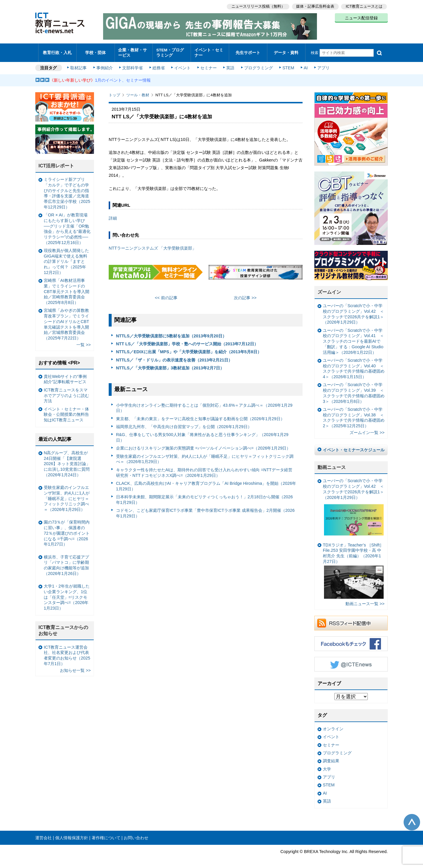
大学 (327, 766)
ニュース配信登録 (361, 18)
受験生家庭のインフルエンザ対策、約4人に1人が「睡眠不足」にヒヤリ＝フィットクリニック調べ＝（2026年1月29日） (205, 456)
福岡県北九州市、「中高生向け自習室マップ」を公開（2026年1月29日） (184, 424)
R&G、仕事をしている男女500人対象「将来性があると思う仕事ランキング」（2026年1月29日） (202, 435)
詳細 (113, 216)
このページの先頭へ (412, 819)
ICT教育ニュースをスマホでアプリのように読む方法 (66, 392)
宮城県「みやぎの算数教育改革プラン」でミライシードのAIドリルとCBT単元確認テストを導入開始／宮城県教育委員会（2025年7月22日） (66, 322)
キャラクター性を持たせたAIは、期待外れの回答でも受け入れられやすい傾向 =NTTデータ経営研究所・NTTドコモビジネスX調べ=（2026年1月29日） (204, 470)
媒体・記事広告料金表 (315, 6)
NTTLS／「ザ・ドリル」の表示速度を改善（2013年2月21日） (174, 357)
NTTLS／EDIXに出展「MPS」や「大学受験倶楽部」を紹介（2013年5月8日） (189, 349)
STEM (287, 65)
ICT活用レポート (56, 163)
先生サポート (248, 51)
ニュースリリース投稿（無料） (257, 6)
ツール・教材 (138, 92)
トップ (114, 92)
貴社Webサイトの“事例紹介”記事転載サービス (65, 376)
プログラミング (257, 65)
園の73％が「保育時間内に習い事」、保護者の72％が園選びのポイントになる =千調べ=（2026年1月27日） (67, 530)
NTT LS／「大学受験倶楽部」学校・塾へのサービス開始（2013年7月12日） (187, 341)
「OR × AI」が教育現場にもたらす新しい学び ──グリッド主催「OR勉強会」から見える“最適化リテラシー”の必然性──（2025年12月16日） (67, 226)
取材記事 (79, 65)
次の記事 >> (245, 295)
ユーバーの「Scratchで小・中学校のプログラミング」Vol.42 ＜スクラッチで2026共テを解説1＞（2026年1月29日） (353, 311)
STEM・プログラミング (172, 51)
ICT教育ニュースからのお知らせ (63, 628)
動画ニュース (332, 464)
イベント (182, 65)
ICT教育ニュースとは (364, 6)
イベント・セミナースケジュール (354, 447)
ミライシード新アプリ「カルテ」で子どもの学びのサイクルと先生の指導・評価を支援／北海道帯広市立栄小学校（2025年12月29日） (67, 191)
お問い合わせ (136, 835)
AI (304, 65)
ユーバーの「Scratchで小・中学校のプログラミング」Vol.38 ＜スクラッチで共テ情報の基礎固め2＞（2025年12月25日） (354, 415)
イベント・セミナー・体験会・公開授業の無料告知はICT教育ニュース (66, 412)
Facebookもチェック (351, 641)
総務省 (159, 65)
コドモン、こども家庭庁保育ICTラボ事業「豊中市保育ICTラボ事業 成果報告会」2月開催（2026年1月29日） (205, 510)
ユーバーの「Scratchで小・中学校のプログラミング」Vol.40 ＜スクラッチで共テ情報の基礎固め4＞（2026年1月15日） (354, 366)
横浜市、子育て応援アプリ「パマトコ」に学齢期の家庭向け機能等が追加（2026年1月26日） (66, 562)
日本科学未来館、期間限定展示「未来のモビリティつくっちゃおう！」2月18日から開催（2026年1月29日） (204, 497)
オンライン (333, 726)
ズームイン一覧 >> (367, 430)
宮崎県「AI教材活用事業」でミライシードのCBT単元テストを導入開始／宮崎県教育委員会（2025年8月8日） (67, 289)
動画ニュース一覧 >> (365, 601)
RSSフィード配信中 (351, 620)
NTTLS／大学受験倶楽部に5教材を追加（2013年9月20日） (171, 333)
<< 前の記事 (166, 295)
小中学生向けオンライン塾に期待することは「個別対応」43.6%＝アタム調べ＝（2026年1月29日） (204, 405)
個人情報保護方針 (72, 835)
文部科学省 (133, 65)
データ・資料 (286, 51)
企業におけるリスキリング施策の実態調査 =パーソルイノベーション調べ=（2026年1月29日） (203, 445)
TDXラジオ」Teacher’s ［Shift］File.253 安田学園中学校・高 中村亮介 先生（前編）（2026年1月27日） (353, 568)
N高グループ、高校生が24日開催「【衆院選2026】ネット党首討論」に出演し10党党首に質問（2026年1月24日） (67, 461)
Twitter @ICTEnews (351, 661)
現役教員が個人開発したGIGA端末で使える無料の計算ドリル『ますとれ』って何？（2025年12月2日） (66, 259)
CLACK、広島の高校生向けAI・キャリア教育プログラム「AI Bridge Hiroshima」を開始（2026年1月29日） (206, 483)
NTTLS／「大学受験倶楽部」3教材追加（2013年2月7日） (170, 365)
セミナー (208, 65)
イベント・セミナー (208, 51)
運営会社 (43, 835)
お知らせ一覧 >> (75, 667)
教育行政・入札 (57, 51)
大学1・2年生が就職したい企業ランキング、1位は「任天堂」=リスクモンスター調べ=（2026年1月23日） (67, 594)
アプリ (322, 65)
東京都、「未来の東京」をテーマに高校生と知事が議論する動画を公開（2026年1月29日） (200, 416)
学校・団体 (96, 51)
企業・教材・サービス (132, 51)
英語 (230, 65)
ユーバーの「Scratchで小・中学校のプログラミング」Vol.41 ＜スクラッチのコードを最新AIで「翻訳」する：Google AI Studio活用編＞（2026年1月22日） (353, 338)
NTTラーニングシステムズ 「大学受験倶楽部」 (152, 245)
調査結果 (331, 758)
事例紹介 (105, 65)
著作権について (106, 835)
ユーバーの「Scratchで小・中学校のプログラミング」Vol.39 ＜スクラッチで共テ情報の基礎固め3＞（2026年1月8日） (354, 390)
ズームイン (329, 289)
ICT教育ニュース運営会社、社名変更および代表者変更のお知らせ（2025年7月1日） (67, 652)
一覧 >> (84, 342)
